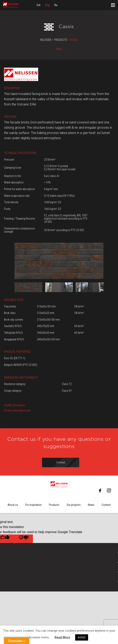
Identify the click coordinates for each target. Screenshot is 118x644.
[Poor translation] (24, 539)
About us (13, 505)
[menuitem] (39, 5)
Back (59, 49)
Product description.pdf (17, 410)
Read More (62, 637)
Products (54, 505)
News (91, 505)
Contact (106, 505)
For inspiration (33, 505)
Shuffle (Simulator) (14, 405)
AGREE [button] (82, 637)
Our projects (74, 505)
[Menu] (113, 5)
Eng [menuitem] (47, 5)
